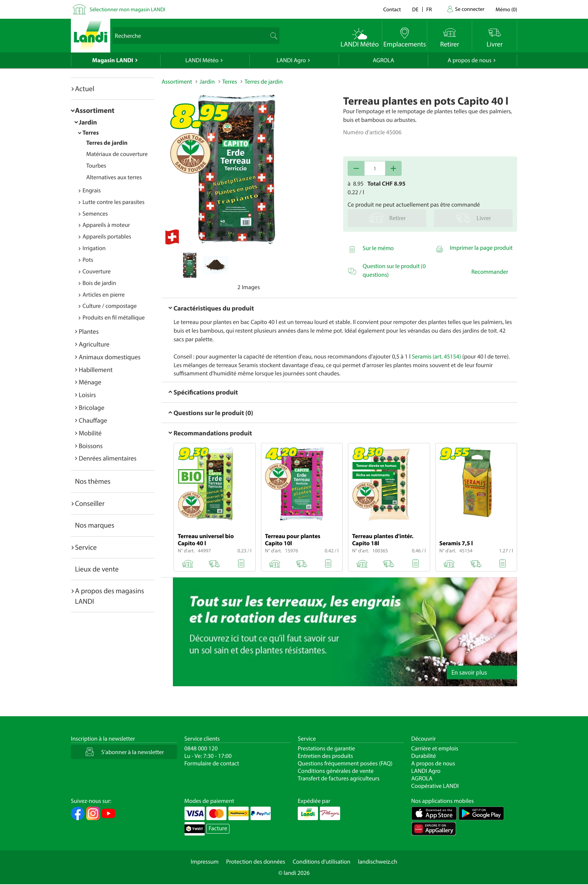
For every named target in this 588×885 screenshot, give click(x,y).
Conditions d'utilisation (321, 862)
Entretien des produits (325, 756)
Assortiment (95, 110)
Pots (88, 260)
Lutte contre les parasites (113, 202)
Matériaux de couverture (117, 154)
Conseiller (90, 503)
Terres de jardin (107, 143)
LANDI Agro (291, 60)
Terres (91, 133)
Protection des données (256, 862)
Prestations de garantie (326, 748)
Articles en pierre (104, 295)
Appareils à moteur (106, 225)
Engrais (92, 190)
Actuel (85, 88)
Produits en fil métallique (114, 318)
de (415, 9)
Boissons (91, 446)
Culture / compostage (110, 306)
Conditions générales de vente (336, 771)
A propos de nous (469, 60)
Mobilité (90, 433)
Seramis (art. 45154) (436, 357)
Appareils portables (107, 237)
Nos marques (95, 525)
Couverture (97, 271)
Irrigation (94, 248)
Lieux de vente (97, 569)
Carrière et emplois (435, 748)
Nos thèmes (93, 481)
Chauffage (93, 420)
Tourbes (96, 166)
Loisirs (87, 395)
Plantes (89, 331)
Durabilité (424, 756)
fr (429, 9)
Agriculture (94, 344)
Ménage (90, 382)
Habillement (96, 370)
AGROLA (383, 60)
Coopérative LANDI (435, 786)
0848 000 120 (201, 748)
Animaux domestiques (110, 357)
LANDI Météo (202, 60)
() (506, 9)
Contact (392, 9)
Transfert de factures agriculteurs (339, 778)
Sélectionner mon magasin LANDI (127, 9)
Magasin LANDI (113, 60)
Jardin (88, 122)
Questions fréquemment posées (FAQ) (345, 763)
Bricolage (91, 407)
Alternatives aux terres (114, 177)
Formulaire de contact (212, 763)
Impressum (205, 862)
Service (86, 547)
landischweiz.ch (378, 862)
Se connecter (469, 9)
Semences (95, 214)
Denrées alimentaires (108, 458)
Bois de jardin (99, 283)
